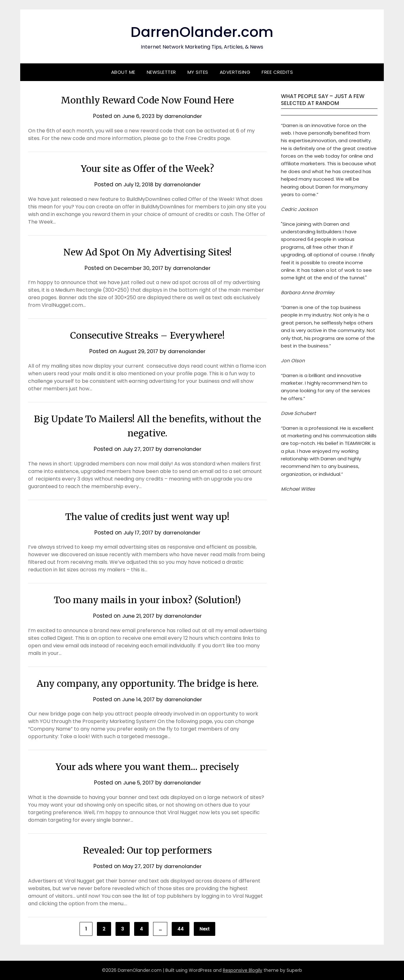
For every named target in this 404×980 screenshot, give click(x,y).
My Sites (198, 72)
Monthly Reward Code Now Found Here (147, 100)
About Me (123, 72)
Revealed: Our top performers (147, 850)
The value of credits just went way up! (147, 516)
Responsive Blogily (243, 970)
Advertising (235, 72)
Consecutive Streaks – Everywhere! (147, 335)
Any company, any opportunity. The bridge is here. (148, 683)
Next (205, 929)
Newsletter (161, 72)
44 (181, 929)
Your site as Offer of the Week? (147, 168)
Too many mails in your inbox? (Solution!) (148, 600)
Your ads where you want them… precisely (147, 767)
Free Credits (277, 72)
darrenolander (184, 116)
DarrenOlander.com (202, 32)
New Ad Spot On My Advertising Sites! (148, 252)
